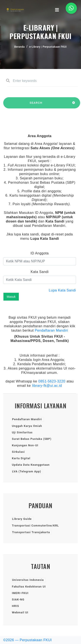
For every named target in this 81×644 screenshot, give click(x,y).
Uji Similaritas (22, 432)
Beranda (19, 47)
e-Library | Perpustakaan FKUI (48, 47)
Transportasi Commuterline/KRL (35, 526)
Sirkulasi (18, 452)
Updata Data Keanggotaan (31, 465)
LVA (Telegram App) (27, 471)
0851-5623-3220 (52, 381)
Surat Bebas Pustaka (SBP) (32, 439)
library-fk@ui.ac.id (47, 386)
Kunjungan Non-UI (25, 445)
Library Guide (22, 519)
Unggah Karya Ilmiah (27, 426)
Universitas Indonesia (28, 580)
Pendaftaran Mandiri (51, 330)
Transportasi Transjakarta (31, 532)
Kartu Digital (21, 458)
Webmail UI (20, 612)
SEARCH (36, 105)
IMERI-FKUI (20, 593)
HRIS (15, 606)
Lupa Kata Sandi (62, 290)
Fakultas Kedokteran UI (29, 587)
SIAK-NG (18, 599)
